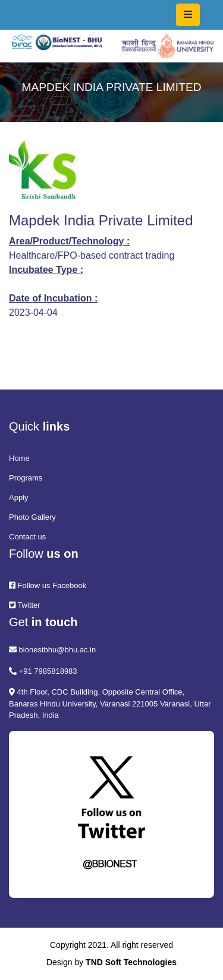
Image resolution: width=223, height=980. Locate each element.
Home (19, 458)
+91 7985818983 (43, 671)
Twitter (25, 605)
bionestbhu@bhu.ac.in (52, 650)
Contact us (27, 537)
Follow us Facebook (48, 585)
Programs (26, 478)
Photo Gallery (32, 517)
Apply (19, 497)
